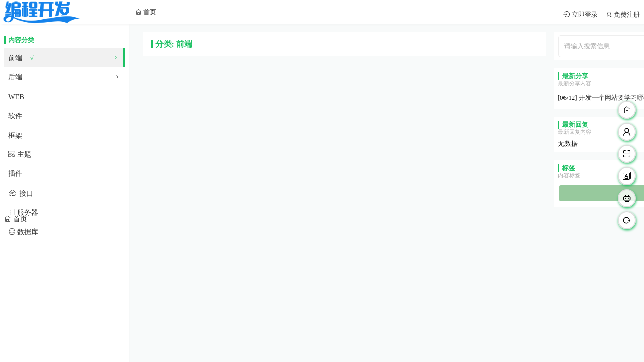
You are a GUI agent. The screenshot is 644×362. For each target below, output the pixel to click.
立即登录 (584, 14)
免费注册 (626, 14)
